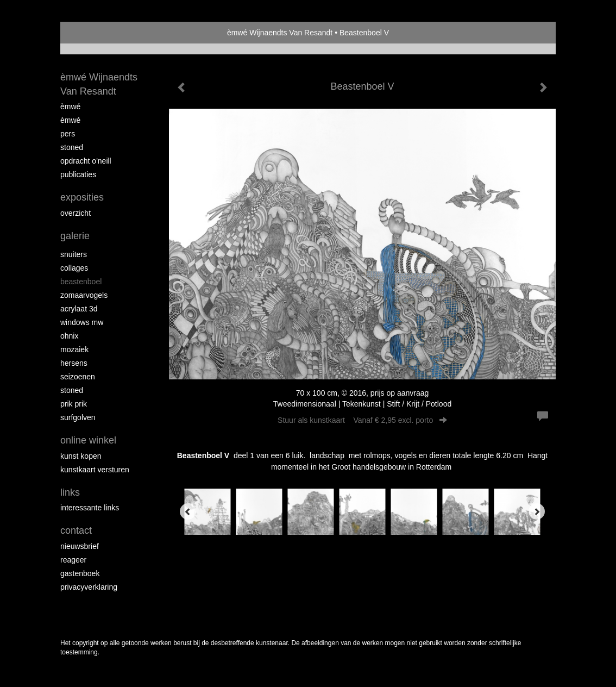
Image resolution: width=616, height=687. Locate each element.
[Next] (537, 511)
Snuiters (74, 254)
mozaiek (74, 349)
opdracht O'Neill (86, 161)
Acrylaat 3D (79, 309)
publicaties (78, 174)
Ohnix (69, 336)
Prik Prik (74, 404)
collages (74, 268)
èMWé (70, 107)
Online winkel (88, 440)
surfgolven (78, 417)
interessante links (90, 508)
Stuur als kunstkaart (362, 420)
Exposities (82, 197)
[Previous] (188, 511)
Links (70, 492)
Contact (76, 530)
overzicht (76, 213)
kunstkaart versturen (95, 470)
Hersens (74, 363)
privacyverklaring (89, 587)
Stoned (72, 147)
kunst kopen (81, 456)
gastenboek (80, 573)
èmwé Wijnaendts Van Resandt (280, 33)
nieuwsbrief (80, 546)
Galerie (75, 236)
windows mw (82, 322)
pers (68, 134)
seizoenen (78, 377)
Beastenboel (81, 282)
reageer (73, 560)
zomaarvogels (84, 295)
